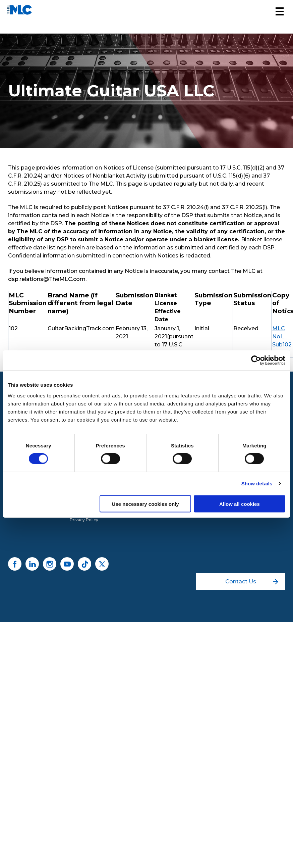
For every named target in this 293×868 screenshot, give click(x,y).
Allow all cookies (240, 504)
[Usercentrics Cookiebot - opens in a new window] (256, 360)
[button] (280, 11)
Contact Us (252, 582)
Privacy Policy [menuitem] (84, 520)
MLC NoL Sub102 (282, 336)
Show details (257, 484)
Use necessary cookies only (145, 504)
